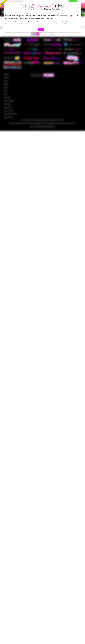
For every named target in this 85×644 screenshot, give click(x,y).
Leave (78, 30)
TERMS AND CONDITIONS (71, 17)
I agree (41, 30)
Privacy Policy (59, 24)
